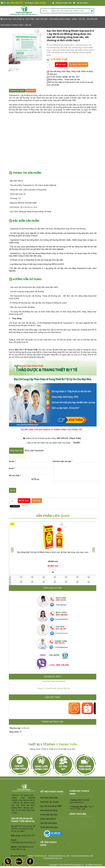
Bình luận (31, 91)
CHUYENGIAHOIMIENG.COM (82, 849)
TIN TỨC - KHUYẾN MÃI (88, 19)
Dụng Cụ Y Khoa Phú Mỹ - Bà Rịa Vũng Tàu (54, 681)
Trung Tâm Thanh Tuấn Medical (54, 674)
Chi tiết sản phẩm (17, 91)
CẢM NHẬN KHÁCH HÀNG (60, 19)
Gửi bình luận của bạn (63, 461)
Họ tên (12, 461)
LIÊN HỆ (28, 25)
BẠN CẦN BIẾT (42, 19)
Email (12, 468)
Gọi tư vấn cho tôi (78, 64)
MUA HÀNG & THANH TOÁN (12, 25)
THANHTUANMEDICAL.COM (59, 849)
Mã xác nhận (15, 475)
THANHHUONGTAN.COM (53, 851)
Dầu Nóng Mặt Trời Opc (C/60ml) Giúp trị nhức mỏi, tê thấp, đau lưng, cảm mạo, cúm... (53, 552)
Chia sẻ (24, 506)
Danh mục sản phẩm (12, 19)
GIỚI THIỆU (30, 19)
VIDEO (74, 19)
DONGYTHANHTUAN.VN (37, 849)
